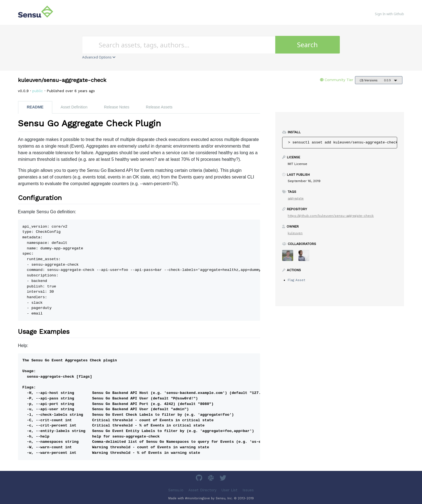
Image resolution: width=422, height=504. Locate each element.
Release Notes (117, 107)
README (35, 107)
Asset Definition (74, 107)
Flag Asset (296, 280)
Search (307, 45)
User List (229, 490)
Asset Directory (202, 490)
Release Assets (159, 107)
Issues (248, 490)
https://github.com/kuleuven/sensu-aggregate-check (331, 216)
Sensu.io (176, 490)
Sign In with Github (389, 14)
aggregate (296, 198)
